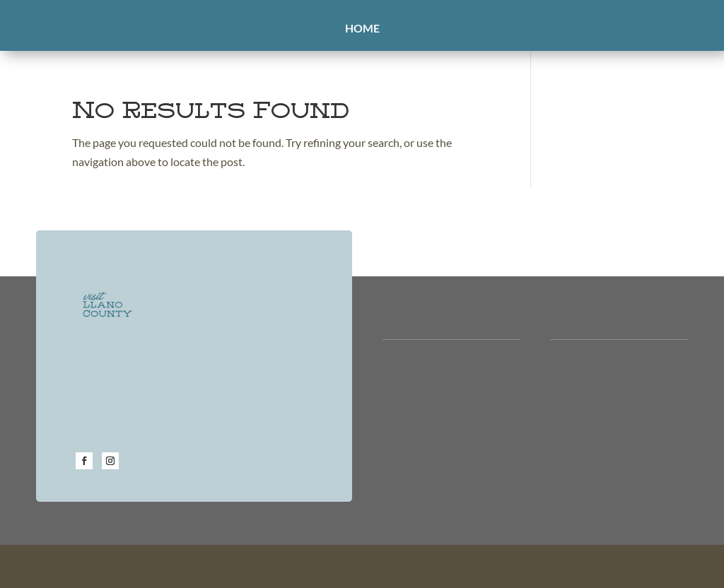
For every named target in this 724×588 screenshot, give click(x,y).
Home (362, 29)
